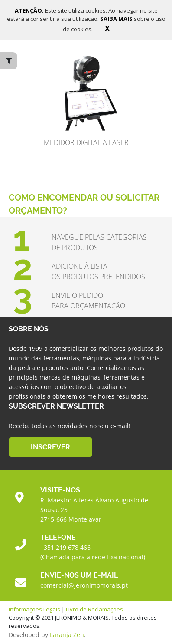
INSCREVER (50, 447)
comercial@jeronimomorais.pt (84, 585)
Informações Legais (34, 609)
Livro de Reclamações (94, 609)
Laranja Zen (67, 635)
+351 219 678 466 (65, 547)
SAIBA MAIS (117, 19)
